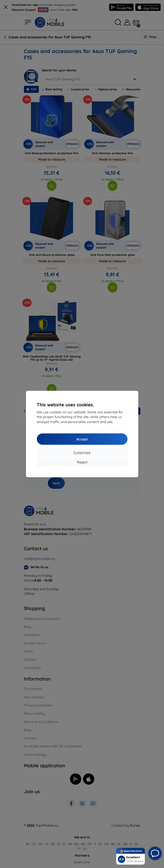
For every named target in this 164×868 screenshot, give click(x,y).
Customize (82, 453)
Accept (82, 439)
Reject (82, 462)
